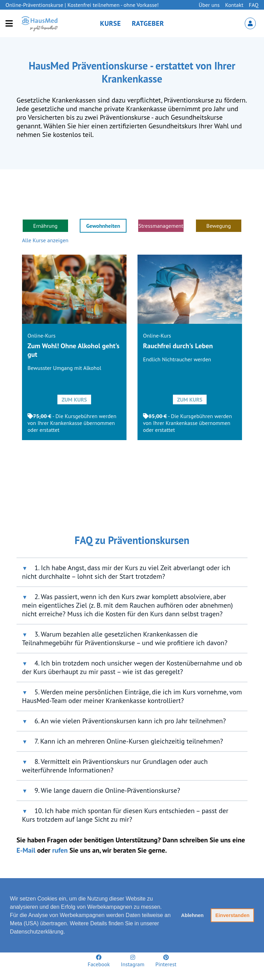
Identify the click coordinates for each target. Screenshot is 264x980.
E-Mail (26, 850)
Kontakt (234, 5)
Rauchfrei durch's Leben (178, 346)
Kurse (111, 24)
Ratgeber (148, 24)
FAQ (254, 5)
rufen (60, 850)
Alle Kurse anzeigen (45, 240)
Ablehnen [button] (192, 915)
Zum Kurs (74, 400)
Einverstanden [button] (233, 915)
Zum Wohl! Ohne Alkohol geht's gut (73, 350)
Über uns (209, 5)
